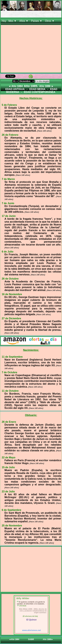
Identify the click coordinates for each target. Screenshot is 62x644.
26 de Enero (9, 422)
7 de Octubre (9, 372)
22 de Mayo (9, 457)
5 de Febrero (9, 105)
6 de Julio (8, 252)
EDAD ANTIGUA (15, 89)
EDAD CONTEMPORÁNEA (40, 92)
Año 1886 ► (46, 86)
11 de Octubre (10, 391)
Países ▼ (37, 21)
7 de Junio (8, 203)
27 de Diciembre (11, 318)
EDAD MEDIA (37, 89)
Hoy (4, 21)
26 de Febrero (10, 135)
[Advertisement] (31, 49)
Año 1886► (48, 639)
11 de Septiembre (12, 357)
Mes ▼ (13, 21)
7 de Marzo (8, 179)
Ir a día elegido (42, 81)
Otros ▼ (50, 21)
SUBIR (31, 639)
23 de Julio (8, 492)
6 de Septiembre (12, 510)
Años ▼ (24, 21)
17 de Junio (9, 216)
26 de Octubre (10, 279)
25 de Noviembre (12, 526)
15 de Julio (8, 467)
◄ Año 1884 (16, 86)
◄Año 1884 (14, 639)
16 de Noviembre (12, 294)
